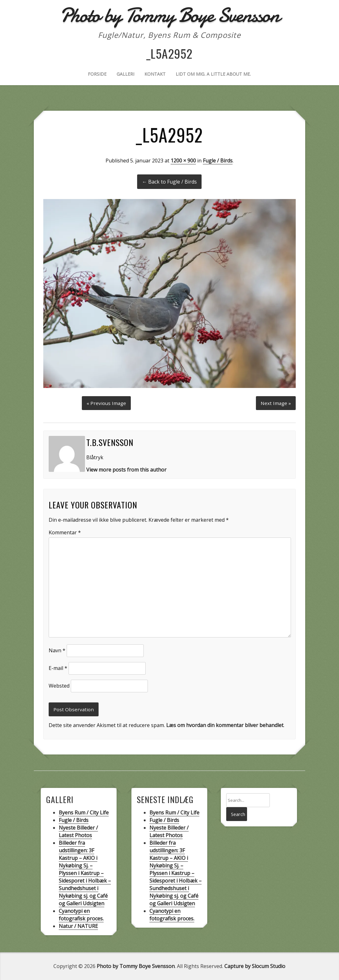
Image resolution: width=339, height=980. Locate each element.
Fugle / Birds (218, 161)
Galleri (125, 74)
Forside (97, 74)
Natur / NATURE (78, 926)
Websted (59, 685)
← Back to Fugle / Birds (169, 182)
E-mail (58, 667)
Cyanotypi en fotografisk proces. (81, 915)
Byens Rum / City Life (84, 813)
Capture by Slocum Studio (255, 966)
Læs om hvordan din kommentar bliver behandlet (225, 725)
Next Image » (275, 402)
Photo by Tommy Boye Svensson (136, 966)
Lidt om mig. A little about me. (213, 74)
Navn (57, 650)
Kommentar (65, 532)
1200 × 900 (183, 161)
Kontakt (155, 74)
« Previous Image (106, 402)
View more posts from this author (126, 469)
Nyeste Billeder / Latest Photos (78, 831)
